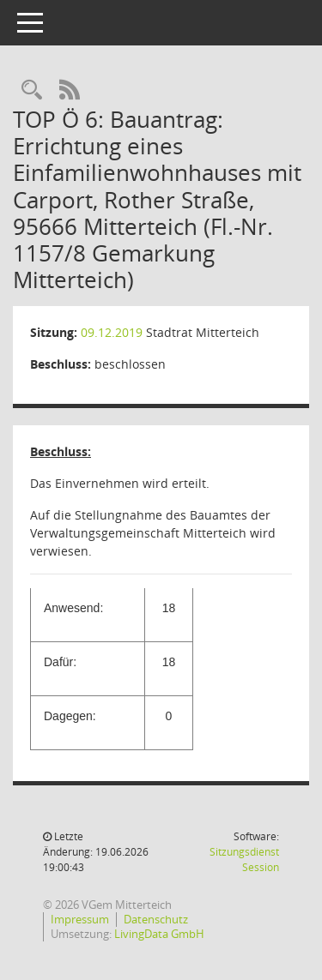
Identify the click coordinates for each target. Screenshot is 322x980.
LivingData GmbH (159, 934)
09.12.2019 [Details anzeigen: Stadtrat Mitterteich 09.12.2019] (112, 332)
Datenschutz (156, 919)
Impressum (80, 919)
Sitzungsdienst (244, 860)
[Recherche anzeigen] (32, 90)
